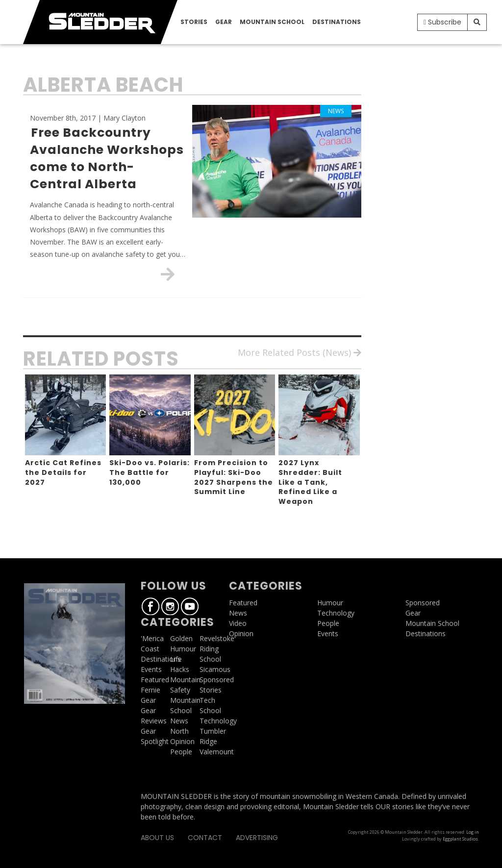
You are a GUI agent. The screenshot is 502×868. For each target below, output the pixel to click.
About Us (157, 838)
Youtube (190, 606)
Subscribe (442, 22)
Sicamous (215, 669)
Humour (183, 649)
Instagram (170, 606)
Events (151, 669)
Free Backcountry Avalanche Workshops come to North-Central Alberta (107, 158)
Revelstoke (217, 638)
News (179, 721)
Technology (218, 721)
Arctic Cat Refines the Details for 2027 (63, 472)
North (179, 731)
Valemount (217, 752)
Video (238, 623)
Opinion (182, 741)
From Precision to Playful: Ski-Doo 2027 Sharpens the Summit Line (234, 477)
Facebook (151, 606)
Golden (181, 638)
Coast (150, 649)
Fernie (151, 690)
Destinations (337, 22)
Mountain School (272, 22)
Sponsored (217, 680)
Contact (205, 838)
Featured (155, 680)
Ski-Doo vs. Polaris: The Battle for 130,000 (150, 472)
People (181, 752)
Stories (194, 22)
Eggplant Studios (460, 839)
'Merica (152, 638)
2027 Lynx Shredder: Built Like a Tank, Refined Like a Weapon (310, 482)
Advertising (257, 838)
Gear (224, 22)
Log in (473, 832)
